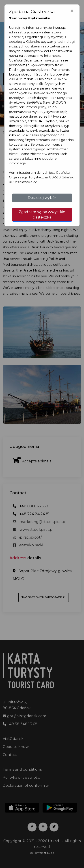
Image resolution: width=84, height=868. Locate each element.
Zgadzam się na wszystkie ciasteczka (42, 215)
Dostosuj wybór (42, 198)
